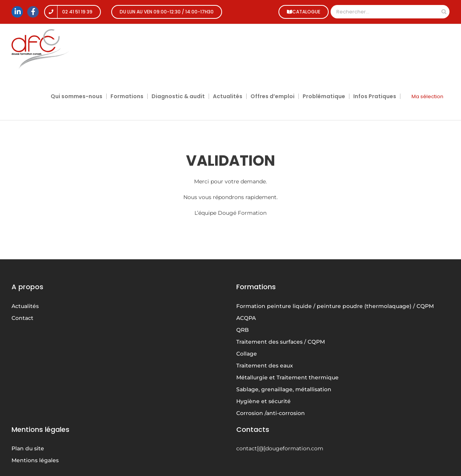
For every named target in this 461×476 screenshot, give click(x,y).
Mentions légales (35, 460)
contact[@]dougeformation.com (280, 448)
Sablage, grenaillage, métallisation (284, 389)
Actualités (25, 306)
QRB (243, 330)
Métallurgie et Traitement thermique (287, 377)
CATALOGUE (302, 12)
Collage (247, 354)
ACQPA (246, 318)
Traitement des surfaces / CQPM (281, 342)
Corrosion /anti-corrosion (271, 413)
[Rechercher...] (384, 12)
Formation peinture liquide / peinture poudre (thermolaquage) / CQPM (335, 306)
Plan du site (28, 448)
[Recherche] (444, 12)
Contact (22, 318)
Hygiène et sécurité (263, 401)
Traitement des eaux (265, 366)
